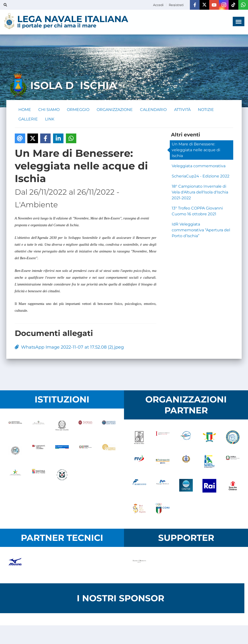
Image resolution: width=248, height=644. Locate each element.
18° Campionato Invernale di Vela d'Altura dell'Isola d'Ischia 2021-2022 (200, 193)
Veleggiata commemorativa (199, 166)
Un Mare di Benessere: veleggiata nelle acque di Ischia (196, 150)
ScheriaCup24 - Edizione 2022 (201, 177)
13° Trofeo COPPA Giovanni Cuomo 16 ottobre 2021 (197, 212)
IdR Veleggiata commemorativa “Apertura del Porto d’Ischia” (201, 230)
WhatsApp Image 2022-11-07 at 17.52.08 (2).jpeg (69, 348)
